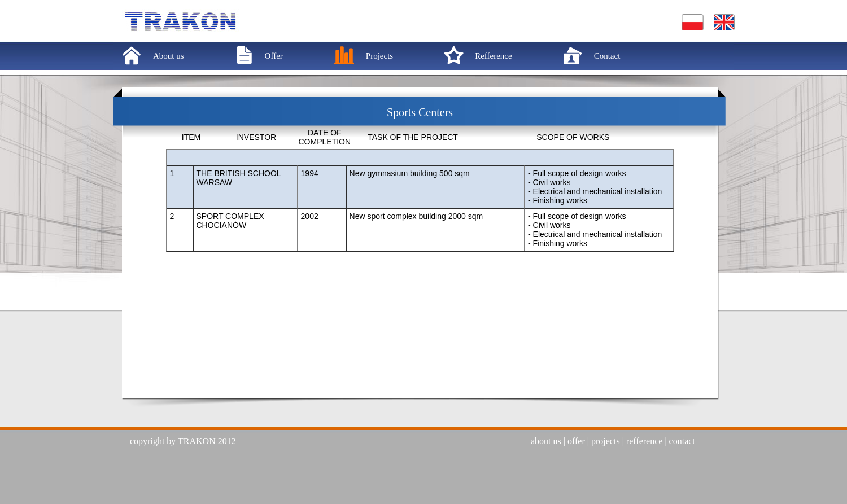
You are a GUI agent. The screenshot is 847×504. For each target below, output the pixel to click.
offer (576, 441)
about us (546, 441)
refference (645, 441)
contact (682, 441)
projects (606, 441)
